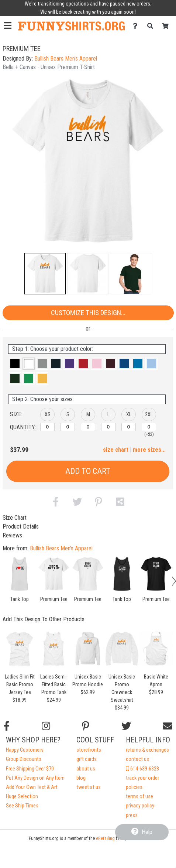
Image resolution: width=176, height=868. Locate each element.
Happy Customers (25, 750)
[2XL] (149, 427)
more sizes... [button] (149, 450)
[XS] (47, 427)
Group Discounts (24, 759)
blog (81, 778)
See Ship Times (22, 806)
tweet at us (89, 787)
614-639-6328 (142, 769)
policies (134, 787)
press (132, 815)
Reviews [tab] (12, 535)
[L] (108, 427)
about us (86, 769)
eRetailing (105, 838)
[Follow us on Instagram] (46, 726)
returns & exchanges (147, 750)
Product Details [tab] (21, 527)
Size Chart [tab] (15, 518)
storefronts (89, 750)
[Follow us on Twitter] (126, 726)
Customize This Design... (88, 313)
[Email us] (168, 726)
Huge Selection (22, 797)
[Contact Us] (137, 26)
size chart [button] (116, 450)
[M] (88, 427)
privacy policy (140, 806)
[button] (45, 274)
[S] (68, 427)
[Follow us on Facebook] (7, 726)
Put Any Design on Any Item (35, 778)
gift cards (87, 759)
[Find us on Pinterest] (86, 726)
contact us (137, 759)
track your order (142, 778)
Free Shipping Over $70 (30, 769)
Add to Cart (88, 471)
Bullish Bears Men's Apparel (66, 59)
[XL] (129, 427)
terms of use (139, 797)
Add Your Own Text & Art (32, 787)
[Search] (152, 26)
